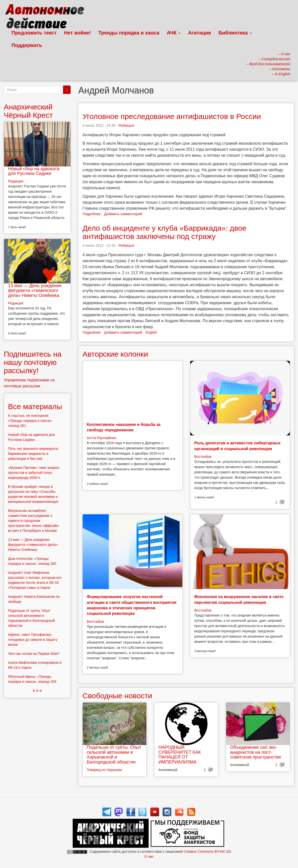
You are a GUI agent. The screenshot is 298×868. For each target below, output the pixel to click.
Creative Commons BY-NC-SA (207, 852)
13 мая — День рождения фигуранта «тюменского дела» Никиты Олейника (35, 291)
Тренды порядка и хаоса (129, 33)
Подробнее (92, 214)
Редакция (126, 125)
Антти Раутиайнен (101, 438)
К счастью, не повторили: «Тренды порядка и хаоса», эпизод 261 (30, 421)
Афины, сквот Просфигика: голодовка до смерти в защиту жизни (33, 640)
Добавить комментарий (123, 214)
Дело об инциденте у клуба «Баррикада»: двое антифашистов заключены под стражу (164, 232)
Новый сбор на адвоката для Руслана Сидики (34, 171)
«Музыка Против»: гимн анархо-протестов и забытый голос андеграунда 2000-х (34, 473)
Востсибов (203, 457)
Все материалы (35, 407)
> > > (37, 691)
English (151, 332)
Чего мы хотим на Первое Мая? (34, 654)
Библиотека (235, 33)
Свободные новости (117, 696)
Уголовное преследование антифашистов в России (172, 116)
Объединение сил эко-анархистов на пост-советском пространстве (256, 752)
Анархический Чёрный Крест (28, 111)
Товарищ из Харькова (104, 770)
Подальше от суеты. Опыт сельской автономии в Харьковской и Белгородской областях (114, 755)
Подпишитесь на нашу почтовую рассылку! (33, 362)
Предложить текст (34, 33)
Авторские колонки (115, 354)
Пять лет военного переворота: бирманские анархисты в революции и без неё (33, 454)
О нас (149, 857)
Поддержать (27, 45)
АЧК (174, 33)
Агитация (199, 33)
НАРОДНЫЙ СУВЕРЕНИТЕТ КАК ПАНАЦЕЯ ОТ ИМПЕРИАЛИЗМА (180, 755)
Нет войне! (78, 33)
